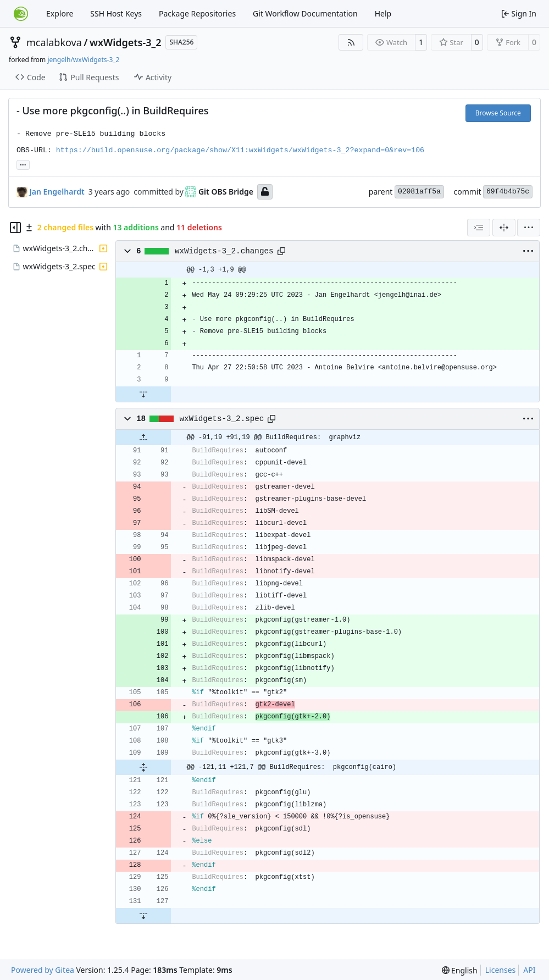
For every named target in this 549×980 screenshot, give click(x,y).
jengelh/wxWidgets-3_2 (83, 60)
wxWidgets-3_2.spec (222, 419)
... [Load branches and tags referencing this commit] (23, 164)
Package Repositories (197, 13)
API (529, 970)
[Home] (21, 14)
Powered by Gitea (43, 970)
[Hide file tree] (15, 228)
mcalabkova (54, 42)
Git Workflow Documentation (305, 13)
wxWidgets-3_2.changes (224, 251)
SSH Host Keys (116, 13)
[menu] (529, 228)
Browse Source (498, 113)
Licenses (501, 970)
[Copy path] (281, 251)
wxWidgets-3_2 (125, 42)
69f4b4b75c (508, 192)
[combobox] (479, 228)
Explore (60, 13)
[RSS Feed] (351, 42)
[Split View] (504, 228)
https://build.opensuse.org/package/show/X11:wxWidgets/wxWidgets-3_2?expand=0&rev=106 (240, 150)
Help (383, 13)
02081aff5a (419, 192)
